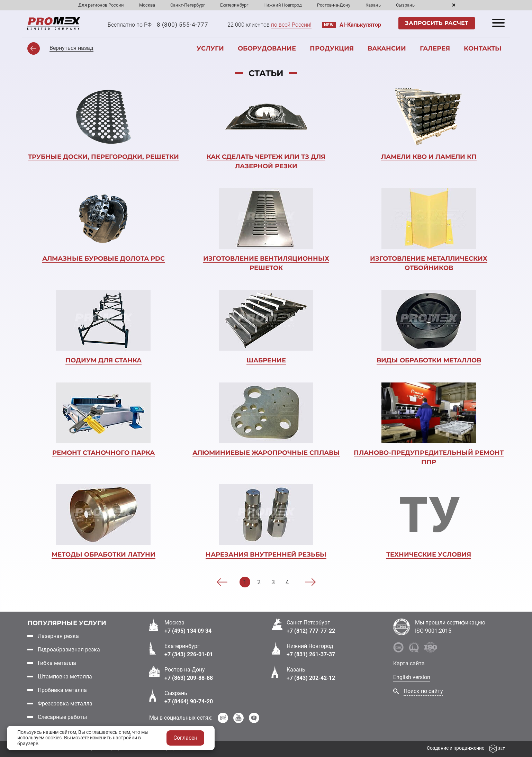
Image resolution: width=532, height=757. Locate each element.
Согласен (185, 738)
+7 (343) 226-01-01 (189, 654)
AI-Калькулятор (360, 25)
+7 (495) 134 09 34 (188, 630)
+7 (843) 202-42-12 (311, 678)
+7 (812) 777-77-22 (311, 630)
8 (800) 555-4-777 (183, 25)
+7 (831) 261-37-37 (311, 654)
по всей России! (291, 25)
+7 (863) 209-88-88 (189, 678)
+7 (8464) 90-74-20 (189, 701)
